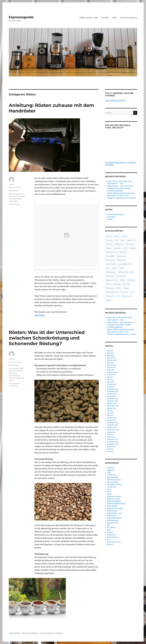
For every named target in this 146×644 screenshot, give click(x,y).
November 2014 (113, 425)
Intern (109, 494)
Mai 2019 (110, 363)
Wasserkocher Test (114, 542)
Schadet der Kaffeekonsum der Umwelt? (121, 198)
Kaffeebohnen (112, 511)
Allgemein (111, 470)
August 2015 (111, 408)
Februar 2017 (112, 384)
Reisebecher (111, 535)
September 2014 (113, 430)
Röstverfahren (14, 191)
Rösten (19, 199)
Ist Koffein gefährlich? (115, 191)
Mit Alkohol (111, 528)
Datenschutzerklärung (115, 214)
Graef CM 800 (111, 264)
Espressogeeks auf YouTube (115, 100)
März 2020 (111, 358)
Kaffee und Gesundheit (115, 508)
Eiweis (11, 368)
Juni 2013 (110, 451)
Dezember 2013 (113, 439)
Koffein (123, 280)
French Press (121, 256)
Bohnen (21, 194)
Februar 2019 (112, 365)
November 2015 (113, 401)
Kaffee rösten (19, 368)
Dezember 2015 (113, 399)
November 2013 (113, 442)
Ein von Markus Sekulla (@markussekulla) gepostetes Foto (56, 269)
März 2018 (111, 370)
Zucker (11, 380)
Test (132, 292)
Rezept (126, 288)
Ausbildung (13, 194)
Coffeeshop (119, 244)
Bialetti (124, 236)
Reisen (119, 288)
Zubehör (110, 544)
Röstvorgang (14, 201)
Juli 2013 (110, 449)
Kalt (108, 525)
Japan (115, 268)
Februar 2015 (112, 418)
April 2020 (111, 356)
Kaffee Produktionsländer (116, 504)
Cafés (122, 240)
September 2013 (113, 444)
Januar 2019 (111, 368)
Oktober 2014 (112, 427)
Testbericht (110, 296)
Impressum (111, 217)
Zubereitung (126, 296)
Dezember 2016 (113, 389)
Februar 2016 (112, 394)
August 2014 (111, 432)
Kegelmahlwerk (112, 280)
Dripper (109, 248)
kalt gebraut (121, 276)
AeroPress (111, 468)
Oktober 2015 (112, 403)
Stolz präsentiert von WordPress (52, 633)
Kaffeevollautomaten (115, 518)
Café (117, 240)
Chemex (109, 244)
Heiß (109, 492)
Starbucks (124, 292)
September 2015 (113, 406)
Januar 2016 (111, 396)
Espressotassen (113, 482)
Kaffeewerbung (113, 520)
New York (127, 284)
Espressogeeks (21, 17)
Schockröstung (14, 376)
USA (118, 296)
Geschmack (110, 260)
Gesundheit (121, 260)
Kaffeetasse (110, 276)
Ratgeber (110, 532)
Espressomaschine (129, 18)
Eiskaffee (117, 248)
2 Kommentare (14, 204)
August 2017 (111, 375)
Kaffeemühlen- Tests (89, 18)
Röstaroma (13, 371)
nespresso (117, 284)
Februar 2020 (112, 360)
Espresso (133, 248)
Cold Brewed (111, 475)
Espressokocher (112, 252)
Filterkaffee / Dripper (115, 485)
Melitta (108, 284)
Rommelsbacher (112, 292)
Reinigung (110, 288)
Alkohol (109, 236)
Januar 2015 (111, 420)
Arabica (117, 236)
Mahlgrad (131, 280)
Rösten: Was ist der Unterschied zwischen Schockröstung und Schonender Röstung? (47, 338)
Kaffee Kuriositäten (114, 501)
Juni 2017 (110, 379)
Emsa (125, 248)
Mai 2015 (110, 415)
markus (12, 184)
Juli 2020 (110, 351)
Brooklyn (109, 240)
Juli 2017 (110, 377)
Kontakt (105, 18)
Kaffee (122, 268)
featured (123, 252)
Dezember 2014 (113, 423)
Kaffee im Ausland (114, 499)
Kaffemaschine (112, 523)
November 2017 (113, 372)
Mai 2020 (110, 353)
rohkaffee (12, 199)
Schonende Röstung (16, 378)
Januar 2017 (111, 387)
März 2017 (111, 382)
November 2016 (113, 391)
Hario (114, 18)
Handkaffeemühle (125, 264)
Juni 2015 (110, 413)
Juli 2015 (110, 411)
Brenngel (12, 196)
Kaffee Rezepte (112, 506)
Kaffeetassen (112, 516)
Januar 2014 (111, 437)
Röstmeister (13, 373)
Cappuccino (131, 240)
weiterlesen (40, 315)
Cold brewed (130, 244)
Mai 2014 (110, 435)
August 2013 (111, 447)
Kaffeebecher (111, 272)
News (109, 530)
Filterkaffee (110, 256)
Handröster (21, 196)
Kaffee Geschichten (114, 496)
